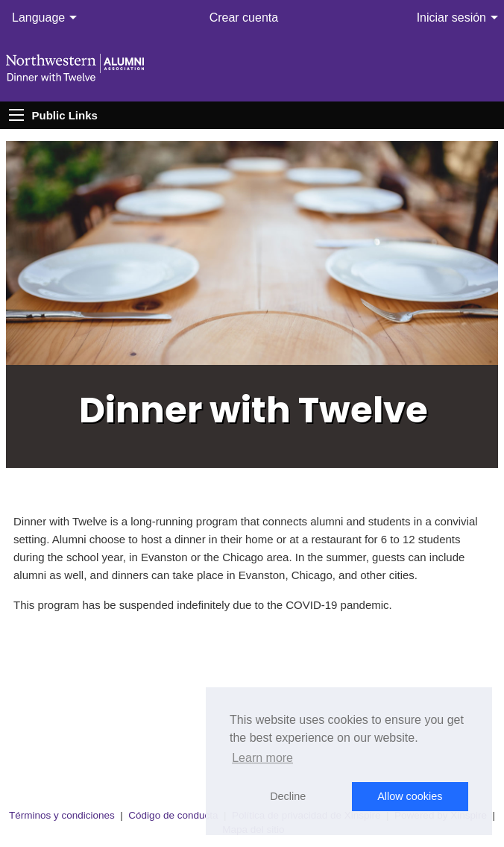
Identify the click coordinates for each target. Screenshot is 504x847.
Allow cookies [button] (410, 796)
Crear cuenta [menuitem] (244, 18)
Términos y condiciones (62, 815)
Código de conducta (173, 815)
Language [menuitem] (38, 18)
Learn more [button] (262, 758)
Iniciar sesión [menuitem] (451, 18)
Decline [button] (288, 796)
